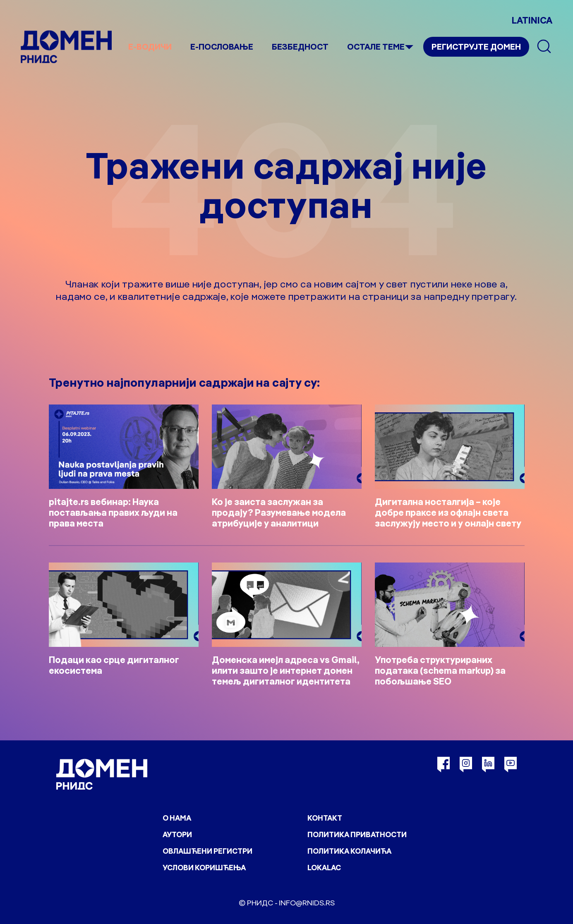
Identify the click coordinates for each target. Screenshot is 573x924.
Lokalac (324, 868)
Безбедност (300, 47)
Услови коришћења (204, 868)
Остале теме (376, 47)
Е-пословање (222, 47)
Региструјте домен (476, 47)
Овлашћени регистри (207, 851)
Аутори (177, 834)
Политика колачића (349, 851)
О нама (177, 818)
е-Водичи (150, 47)
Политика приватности (357, 834)
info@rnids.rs (307, 903)
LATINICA (532, 20)
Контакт (325, 818)
